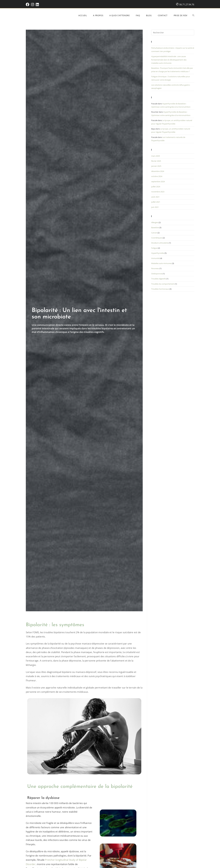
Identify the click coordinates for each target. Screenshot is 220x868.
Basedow (155, 227)
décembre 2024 (158, 171)
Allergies (155, 222)
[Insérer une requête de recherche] (173, 32)
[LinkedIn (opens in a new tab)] (37, 4)
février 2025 (156, 161)
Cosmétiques (157, 238)
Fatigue (154, 248)
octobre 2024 (157, 176)
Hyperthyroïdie (158, 253)
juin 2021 (155, 207)
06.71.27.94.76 (187, 4)
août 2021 (155, 197)
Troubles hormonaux (160, 289)
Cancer (154, 233)
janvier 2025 (156, 166)
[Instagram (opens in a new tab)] (33, 4)
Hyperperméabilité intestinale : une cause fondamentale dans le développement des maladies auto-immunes (169, 60)
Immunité (155, 258)
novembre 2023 (158, 192)
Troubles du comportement (163, 284)
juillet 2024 (156, 187)
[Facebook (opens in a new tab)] (28, 4)
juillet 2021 (156, 202)
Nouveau (155, 268)
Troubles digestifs (159, 279)
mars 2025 (156, 156)
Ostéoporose (157, 274)
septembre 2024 (158, 182)
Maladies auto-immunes (161, 263)
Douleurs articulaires (160, 243)
